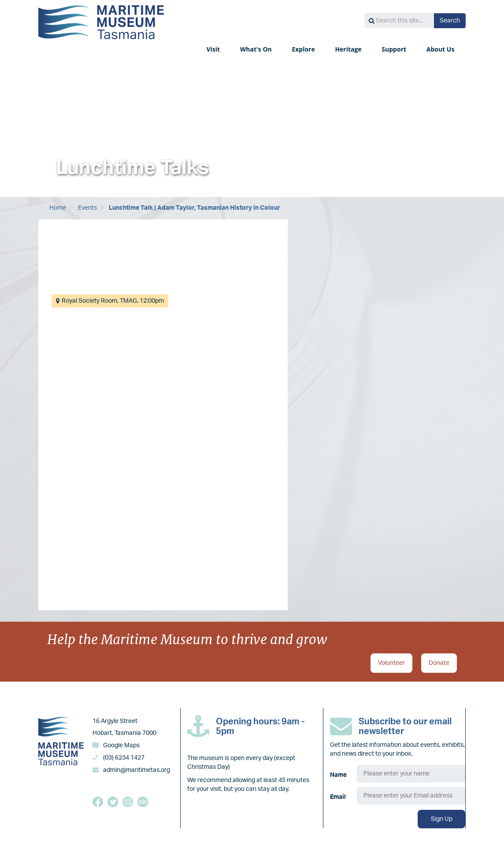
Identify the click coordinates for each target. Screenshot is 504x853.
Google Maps (121, 745)
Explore (304, 49)
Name (338, 775)
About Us (441, 49)
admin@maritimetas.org (137, 770)
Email (338, 797)
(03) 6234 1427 (124, 758)
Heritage (349, 49)
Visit (214, 49)
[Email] (411, 796)
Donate (439, 663)
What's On (257, 49)
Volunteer (391, 663)
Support (395, 49)
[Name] (411, 774)
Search (450, 21)
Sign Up (442, 819)
